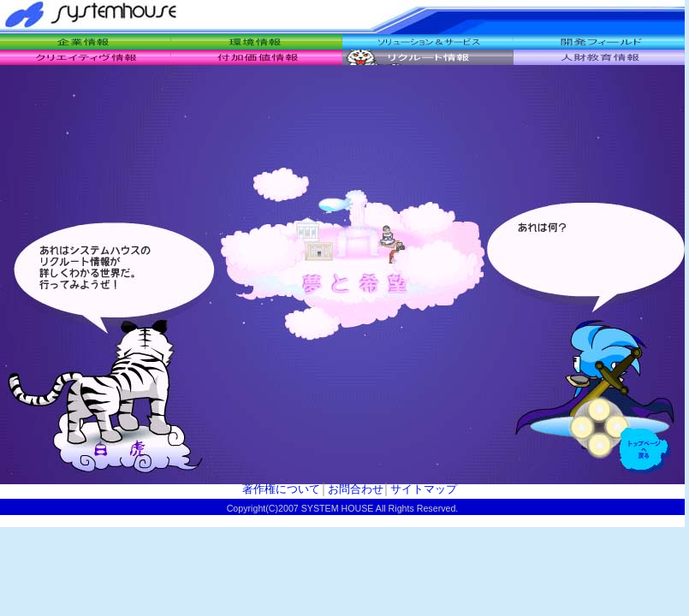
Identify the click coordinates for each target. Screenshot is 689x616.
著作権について (281, 489)
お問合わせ (356, 489)
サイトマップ (424, 489)
